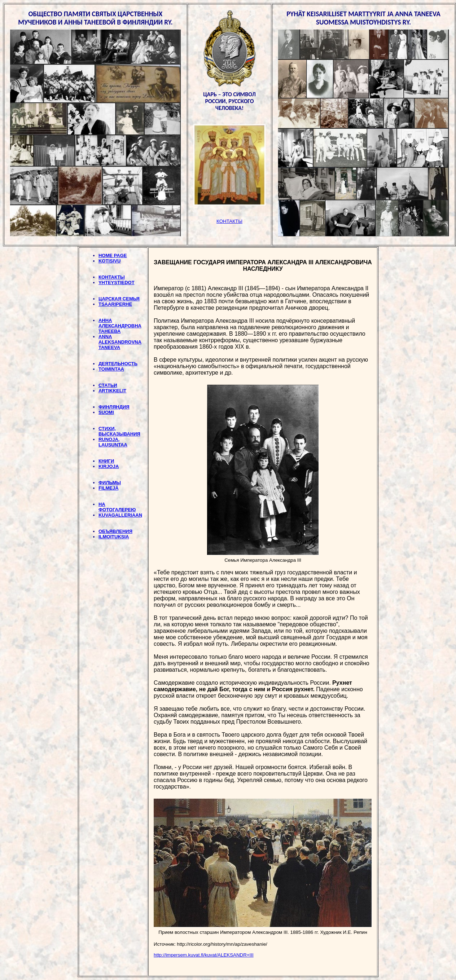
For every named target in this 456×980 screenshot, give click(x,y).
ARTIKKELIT (112, 391)
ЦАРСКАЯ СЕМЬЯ (119, 299)
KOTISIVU (109, 261)
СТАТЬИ (108, 385)
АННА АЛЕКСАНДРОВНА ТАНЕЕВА (120, 326)
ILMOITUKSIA (114, 537)
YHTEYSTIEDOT (117, 282)
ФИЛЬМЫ (110, 483)
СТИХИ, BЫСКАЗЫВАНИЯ (119, 431)
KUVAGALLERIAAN (120, 515)
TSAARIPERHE (115, 304)
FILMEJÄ (109, 488)
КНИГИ (106, 461)
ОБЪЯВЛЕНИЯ (115, 531)
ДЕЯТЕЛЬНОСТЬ (118, 364)
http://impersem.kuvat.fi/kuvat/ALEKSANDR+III (204, 955)
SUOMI (106, 412)
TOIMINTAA (111, 369)
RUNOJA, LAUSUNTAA (113, 442)
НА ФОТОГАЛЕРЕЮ (117, 507)
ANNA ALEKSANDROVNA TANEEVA (120, 342)
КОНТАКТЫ (112, 277)
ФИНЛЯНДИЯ (114, 407)
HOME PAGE (113, 255)
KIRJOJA (109, 466)
